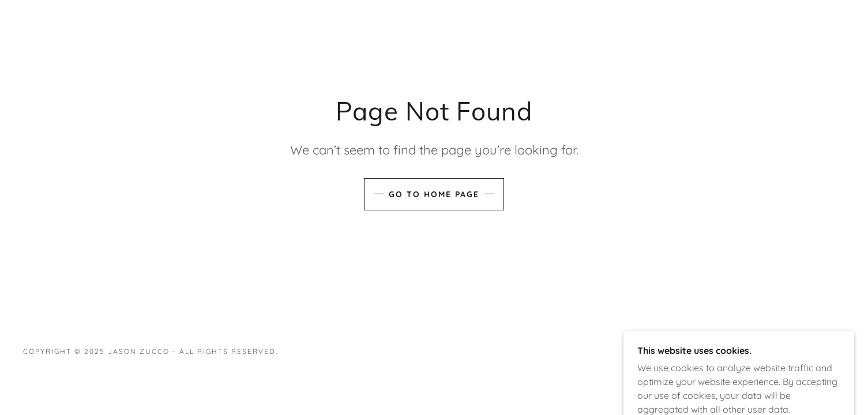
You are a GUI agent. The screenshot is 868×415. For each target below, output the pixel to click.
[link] (807, 357)
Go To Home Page (434, 194)
